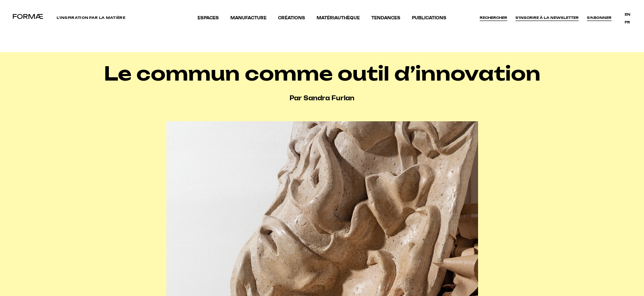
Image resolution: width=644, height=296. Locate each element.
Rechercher (493, 18)
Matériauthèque (338, 18)
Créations (292, 18)
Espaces (208, 18)
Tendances (386, 18)
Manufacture (248, 18)
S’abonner (599, 18)
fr (627, 22)
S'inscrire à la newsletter (547, 18)
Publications (429, 18)
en (628, 14)
